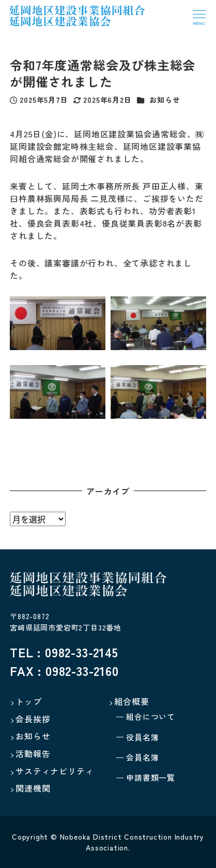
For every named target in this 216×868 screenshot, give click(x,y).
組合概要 (132, 701)
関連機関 (33, 788)
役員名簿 (142, 737)
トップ (28, 701)
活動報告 (33, 753)
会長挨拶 (33, 719)
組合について (151, 716)
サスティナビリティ (55, 771)
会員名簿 (142, 757)
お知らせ (165, 100)
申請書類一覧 (151, 777)
